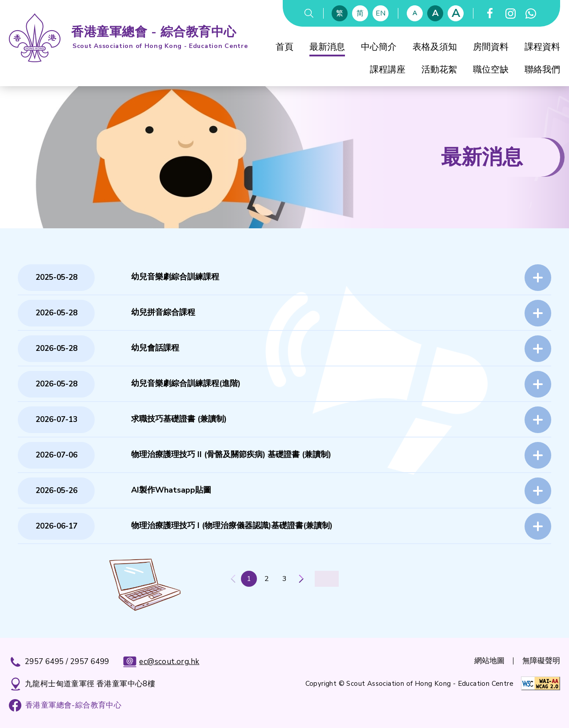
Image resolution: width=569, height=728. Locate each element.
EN (381, 13)
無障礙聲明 (541, 661)
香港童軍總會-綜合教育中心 (73, 705)
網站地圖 (489, 661)
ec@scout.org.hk (161, 662)
